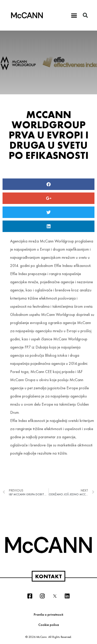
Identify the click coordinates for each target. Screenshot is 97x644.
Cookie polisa (49, 625)
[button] (74, 15)
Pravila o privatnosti (48, 614)
